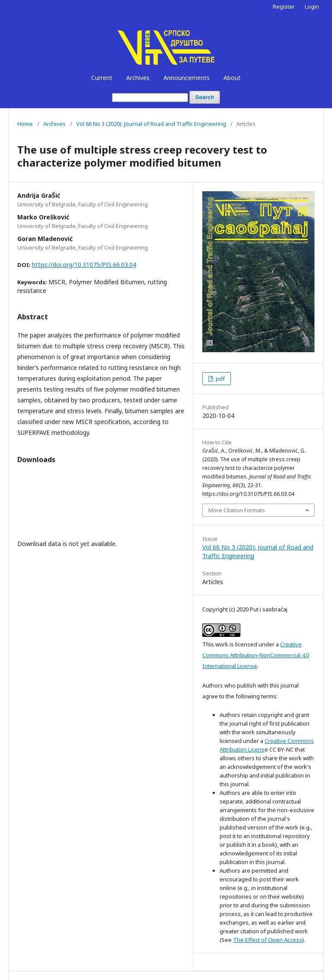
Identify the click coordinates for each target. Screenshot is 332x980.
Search (205, 97)
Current (102, 78)
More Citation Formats (237, 510)
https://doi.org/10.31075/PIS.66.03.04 (84, 265)
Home (25, 124)
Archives (138, 78)
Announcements (187, 78)
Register (284, 6)
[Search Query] (150, 98)
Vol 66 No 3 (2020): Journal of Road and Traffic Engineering (151, 124)
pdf (220, 379)
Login (312, 6)
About (232, 78)
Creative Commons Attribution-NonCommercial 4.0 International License (256, 655)
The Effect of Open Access (268, 940)
